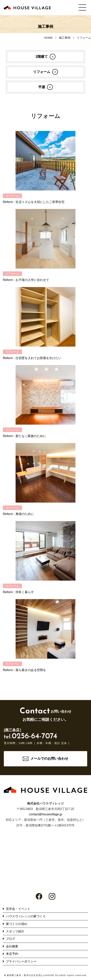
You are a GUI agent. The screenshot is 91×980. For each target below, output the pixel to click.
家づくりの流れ (17, 924)
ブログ (11, 939)
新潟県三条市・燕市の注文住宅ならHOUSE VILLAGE (36, 975)
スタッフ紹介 (15, 931)
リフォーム (84, 38)
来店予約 (12, 954)
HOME (48, 38)
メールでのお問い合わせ (49, 759)
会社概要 (12, 946)
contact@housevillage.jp (45, 814)
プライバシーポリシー (21, 961)
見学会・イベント (18, 909)
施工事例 (65, 38)
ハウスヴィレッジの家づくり (26, 916)
